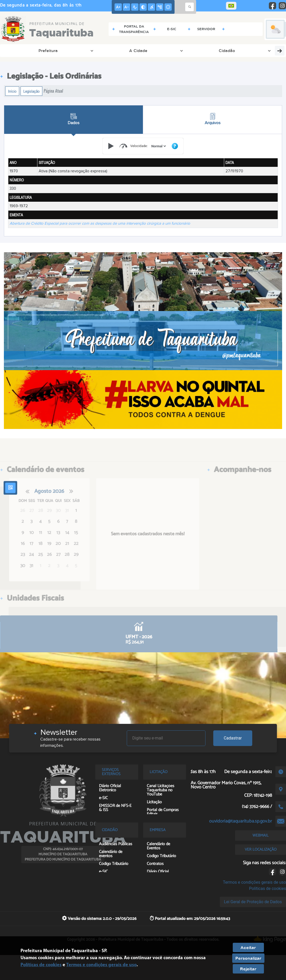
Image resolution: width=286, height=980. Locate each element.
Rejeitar (248, 969)
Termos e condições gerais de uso (254, 882)
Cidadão (76, 50)
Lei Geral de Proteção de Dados (253, 902)
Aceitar (248, 947)
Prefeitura (19, 50)
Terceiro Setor (254, 50)
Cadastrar (233, 738)
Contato (159, 50)
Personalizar (248, 958)
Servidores (188, 50)
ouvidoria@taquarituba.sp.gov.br (241, 821)
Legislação (31, 91)
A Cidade (48, 50)
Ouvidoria (104, 50)
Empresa (132, 50)
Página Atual (53, 91)
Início (12, 91)
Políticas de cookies (268, 889)
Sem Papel (219, 50)
